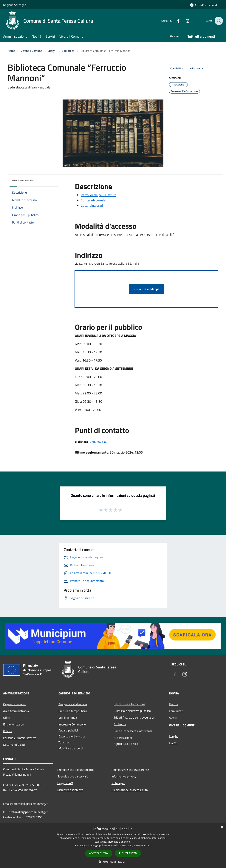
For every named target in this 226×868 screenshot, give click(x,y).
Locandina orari (92, 205)
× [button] (222, 827)
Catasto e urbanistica (72, 736)
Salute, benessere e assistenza (133, 731)
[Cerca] (218, 21)
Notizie (174, 704)
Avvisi (173, 718)
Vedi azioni (197, 69)
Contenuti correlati (94, 200)
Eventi (173, 743)
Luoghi (52, 51)
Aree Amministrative (16, 711)
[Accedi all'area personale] (204, 5)
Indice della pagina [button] (23, 180)
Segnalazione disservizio (73, 776)
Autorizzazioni (123, 738)
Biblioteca (68, 51)
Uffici (6, 718)
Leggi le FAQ (65, 783)
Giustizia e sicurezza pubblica (132, 711)
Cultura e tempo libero (73, 711)
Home (11, 51)
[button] (113, 862)
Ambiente (120, 724)
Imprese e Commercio (72, 724)
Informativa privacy (124, 776)
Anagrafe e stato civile (73, 704)
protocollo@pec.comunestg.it (28, 812)
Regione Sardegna (15, 5)
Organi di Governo (15, 704)
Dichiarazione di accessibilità (130, 790)
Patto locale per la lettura (99, 195)
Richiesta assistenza (70, 790)
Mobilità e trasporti (71, 748)
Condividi (178, 69)
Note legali (118, 783)
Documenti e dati (14, 745)
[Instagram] (185, 21)
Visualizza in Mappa (146, 289)
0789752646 (98, 442)
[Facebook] (176, 21)
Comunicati (176, 711)
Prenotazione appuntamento (75, 770)
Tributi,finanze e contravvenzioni (135, 717)
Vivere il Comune (32, 51)
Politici (7, 731)
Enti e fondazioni (14, 724)
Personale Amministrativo (20, 738)
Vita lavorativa (68, 718)
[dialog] (113, 846)
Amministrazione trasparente (130, 770)
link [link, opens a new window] (149, 845)
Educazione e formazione (130, 704)
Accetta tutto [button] (99, 853)
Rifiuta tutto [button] (128, 853)
